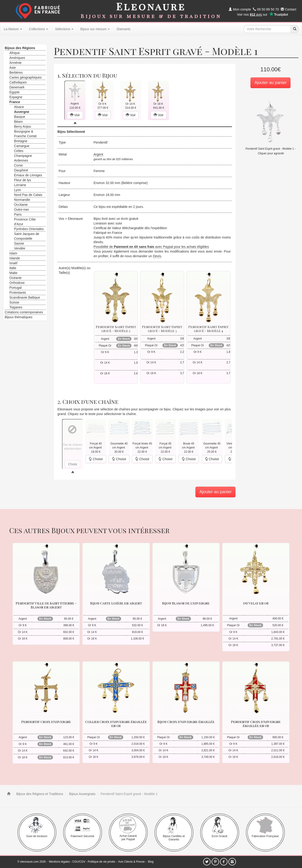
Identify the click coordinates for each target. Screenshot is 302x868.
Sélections (64, 29)
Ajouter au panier (270, 83)
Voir (75, 115)
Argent (98, 154)
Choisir (96, 459)
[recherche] (295, 29)
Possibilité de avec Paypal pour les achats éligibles (151, 247)
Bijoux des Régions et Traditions (39, 794)
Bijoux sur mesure (95, 29)
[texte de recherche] (267, 29)
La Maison (13, 29)
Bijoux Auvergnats (82, 794)
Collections (39, 29)
